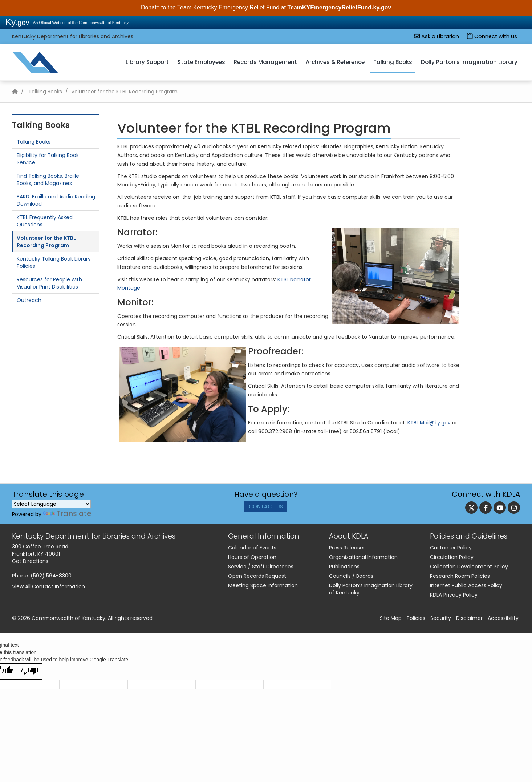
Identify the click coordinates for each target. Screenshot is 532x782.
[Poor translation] (30, 671)
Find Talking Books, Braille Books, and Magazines (48, 180)
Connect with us (492, 36)
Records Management (265, 62)
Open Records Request (257, 576)
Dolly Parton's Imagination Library (469, 62)
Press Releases (347, 548)
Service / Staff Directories (261, 567)
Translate (67, 513)
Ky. (17, 22)
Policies (416, 618)
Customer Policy (451, 548)
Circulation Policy (452, 557)
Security (441, 618)
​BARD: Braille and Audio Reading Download (56, 200)
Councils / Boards (351, 576)
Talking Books (393, 62)
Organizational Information (363, 557)
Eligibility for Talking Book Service (48, 159)
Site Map (391, 618)
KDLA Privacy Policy (454, 595)
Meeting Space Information (263, 585)
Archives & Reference (335, 62)
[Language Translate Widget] (51, 504)
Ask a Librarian (436, 36)
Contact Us (266, 509)
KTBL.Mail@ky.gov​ (429, 423)
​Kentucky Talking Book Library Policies (54, 262)
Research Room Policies (460, 576)
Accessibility (503, 618)
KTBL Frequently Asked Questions (45, 221)
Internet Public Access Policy (466, 585)
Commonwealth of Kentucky (68, 618)
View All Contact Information (48, 586)
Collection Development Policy (469, 567)
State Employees (201, 62)
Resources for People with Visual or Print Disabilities (49, 283)
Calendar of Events (252, 548)
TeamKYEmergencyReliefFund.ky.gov (339, 7)
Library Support (147, 62)
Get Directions (30, 561)
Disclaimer (469, 618)
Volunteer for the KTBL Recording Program (46, 242)
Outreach (29, 300)
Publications (344, 567)
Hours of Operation (252, 557)
